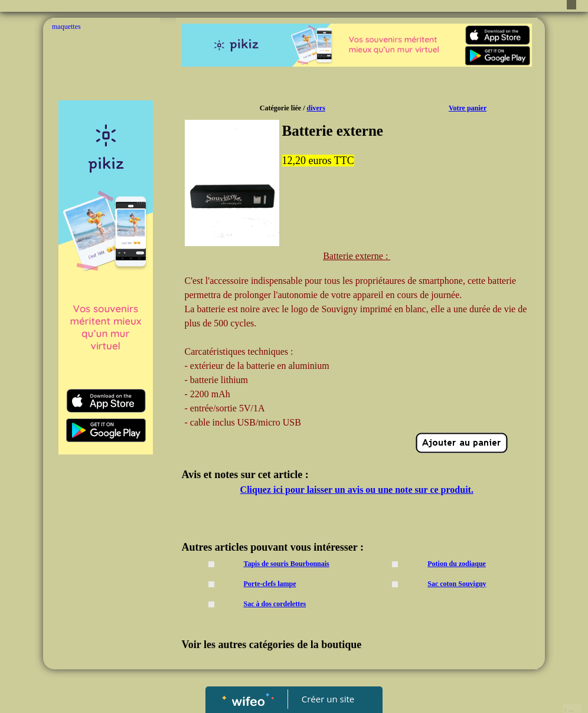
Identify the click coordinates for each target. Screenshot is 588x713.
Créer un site (328, 699)
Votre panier (468, 108)
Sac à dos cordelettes (275, 604)
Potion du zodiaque (457, 564)
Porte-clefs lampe (270, 584)
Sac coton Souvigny (457, 584)
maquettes (66, 27)
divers (316, 108)
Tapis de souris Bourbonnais (287, 564)
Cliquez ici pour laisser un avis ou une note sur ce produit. (357, 490)
